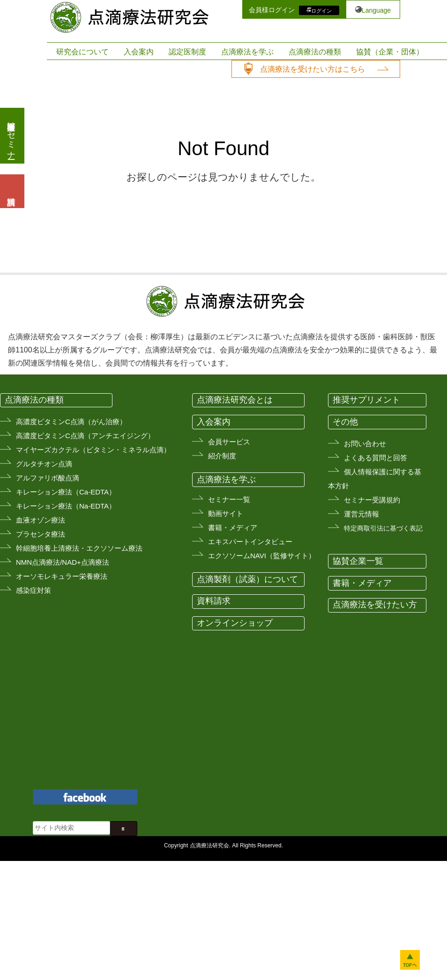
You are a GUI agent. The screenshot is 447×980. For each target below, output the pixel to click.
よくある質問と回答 (376, 458)
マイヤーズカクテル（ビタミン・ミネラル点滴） (93, 450)
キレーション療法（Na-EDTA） (66, 506)
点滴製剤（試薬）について (247, 579)
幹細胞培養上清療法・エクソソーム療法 (79, 548)
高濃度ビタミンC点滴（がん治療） (71, 422)
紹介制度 (222, 456)
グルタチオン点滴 (44, 464)
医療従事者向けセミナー (11, 136)
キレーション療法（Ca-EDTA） (66, 492)
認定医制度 (187, 52)
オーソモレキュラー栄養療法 (62, 576)
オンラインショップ (235, 623)
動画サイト (226, 513)
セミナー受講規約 (372, 500)
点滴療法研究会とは (235, 400)
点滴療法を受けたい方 (375, 605)
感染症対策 (34, 590)
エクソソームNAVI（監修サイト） (262, 556)
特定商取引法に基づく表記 (383, 528)
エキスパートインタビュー (250, 542)
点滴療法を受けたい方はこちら (313, 69)
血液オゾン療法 (41, 520)
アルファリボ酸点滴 (48, 478)
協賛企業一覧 (358, 561)
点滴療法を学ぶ (247, 52)
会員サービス (229, 442)
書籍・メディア (233, 527)
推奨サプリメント (366, 400)
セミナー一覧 (229, 499)
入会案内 (139, 52)
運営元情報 (361, 514)
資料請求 (214, 601)
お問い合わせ (365, 444)
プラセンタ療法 (41, 534)
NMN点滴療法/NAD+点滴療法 (63, 562)
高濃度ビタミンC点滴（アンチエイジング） (85, 436)
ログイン (321, 10)
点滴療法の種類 (315, 52)
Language (376, 10)
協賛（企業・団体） (390, 52)
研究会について (82, 52)
